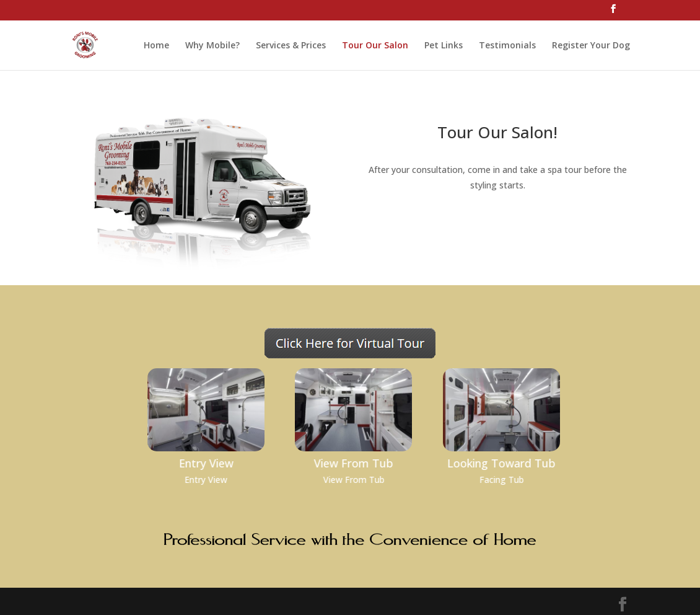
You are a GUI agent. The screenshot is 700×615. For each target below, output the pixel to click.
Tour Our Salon (375, 46)
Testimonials (507, 46)
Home (156, 46)
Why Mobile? (212, 46)
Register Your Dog (591, 46)
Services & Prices (291, 46)
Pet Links (444, 46)
